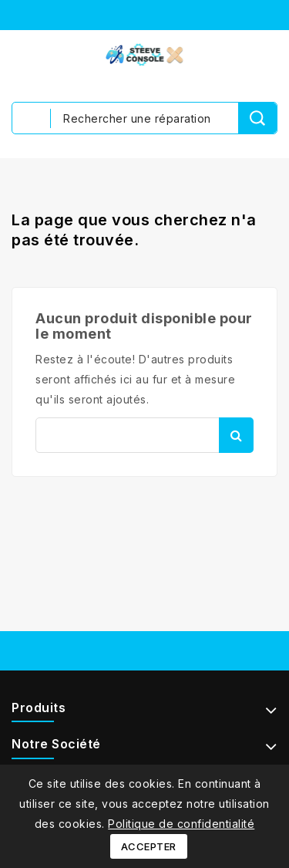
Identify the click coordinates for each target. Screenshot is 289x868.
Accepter (149, 846)
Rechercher (236, 435)
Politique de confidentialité (181, 824)
